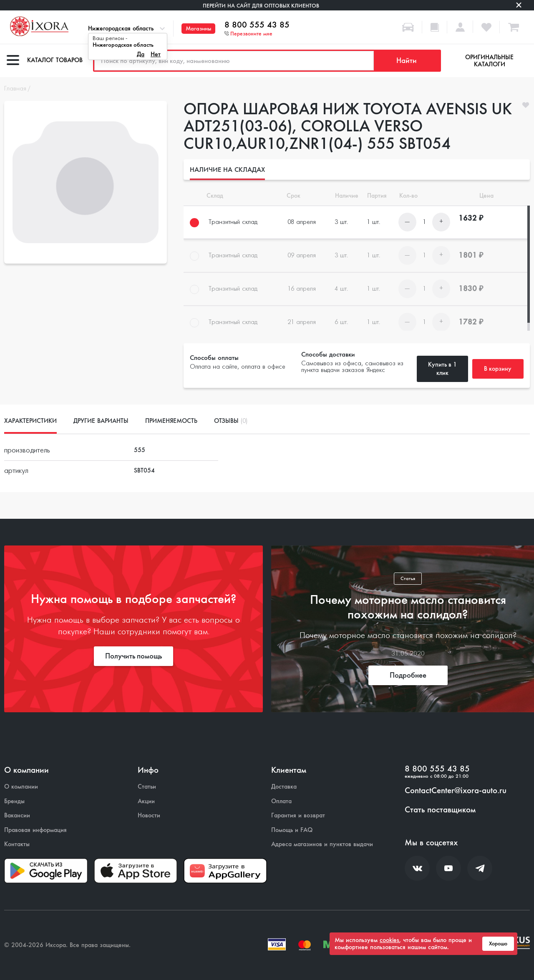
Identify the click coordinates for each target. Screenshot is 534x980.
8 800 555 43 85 (257, 25)
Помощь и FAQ (292, 830)
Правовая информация (35, 830)
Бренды (14, 801)
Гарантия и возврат (298, 815)
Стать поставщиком (440, 810)
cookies (389, 940)
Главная (15, 89)
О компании (21, 787)
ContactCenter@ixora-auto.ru (456, 791)
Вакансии (17, 815)
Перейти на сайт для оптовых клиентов (261, 6)
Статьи (147, 787)
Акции (146, 801)
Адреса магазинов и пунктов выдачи (322, 844)
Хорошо (498, 944)
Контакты (17, 844)
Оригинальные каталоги (489, 61)
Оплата (281, 801)
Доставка (284, 787)
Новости (149, 815)
